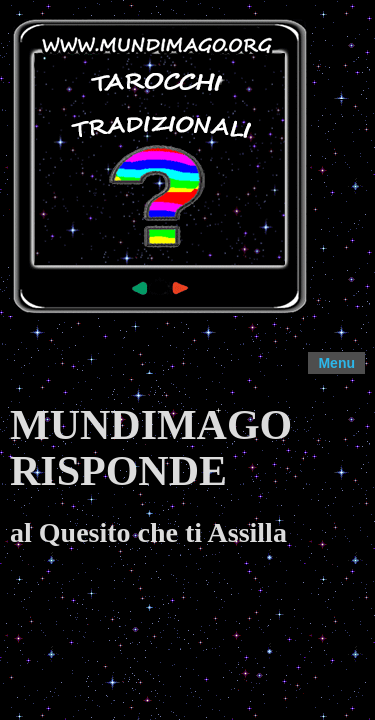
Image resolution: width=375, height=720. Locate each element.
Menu (336, 363)
